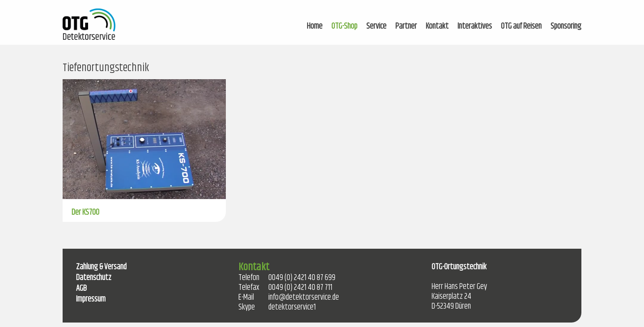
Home (315, 26)
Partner (406, 26)
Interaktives (475, 26)
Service (376, 26)
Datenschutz (94, 278)
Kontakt (437, 26)
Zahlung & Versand (101, 267)
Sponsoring (566, 26)
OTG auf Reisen (521, 26)
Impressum (91, 299)
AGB (81, 289)
